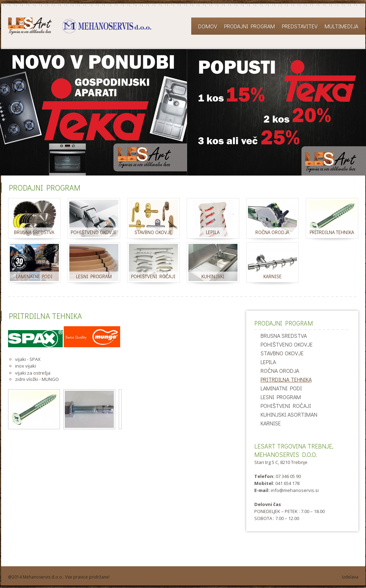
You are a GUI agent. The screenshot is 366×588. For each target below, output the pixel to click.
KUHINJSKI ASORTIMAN (289, 414)
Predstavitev (300, 26)
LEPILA (268, 362)
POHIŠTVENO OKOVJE (287, 344)
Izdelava (350, 577)
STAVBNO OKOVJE (282, 353)
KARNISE (271, 423)
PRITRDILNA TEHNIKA (286, 379)
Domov (208, 26)
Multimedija (341, 26)
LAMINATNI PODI (281, 388)
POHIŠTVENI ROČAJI (286, 406)
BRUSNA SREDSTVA (284, 336)
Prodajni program (250, 26)
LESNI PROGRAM (281, 397)
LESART (80, 26)
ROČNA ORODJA (280, 371)
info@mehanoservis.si (295, 490)
